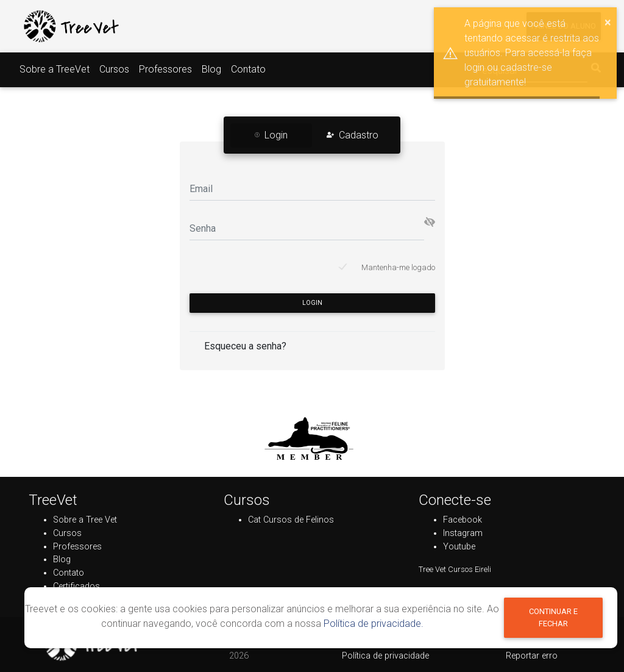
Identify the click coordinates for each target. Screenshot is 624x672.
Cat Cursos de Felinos (291, 520)
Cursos (114, 69)
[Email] (312, 188)
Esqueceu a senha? (245, 346)
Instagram (463, 533)
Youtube (459, 547)
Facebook (463, 520)
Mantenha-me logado (398, 267)
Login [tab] (271, 135)
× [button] (608, 22)
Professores (165, 69)
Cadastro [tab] (353, 135)
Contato (248, 69)
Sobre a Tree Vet (85, 520)
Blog (211, 69)
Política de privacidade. (374, 624)
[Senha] (307, 228)
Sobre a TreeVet (55, 69)
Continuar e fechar (553, 617)
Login (312, 303)
